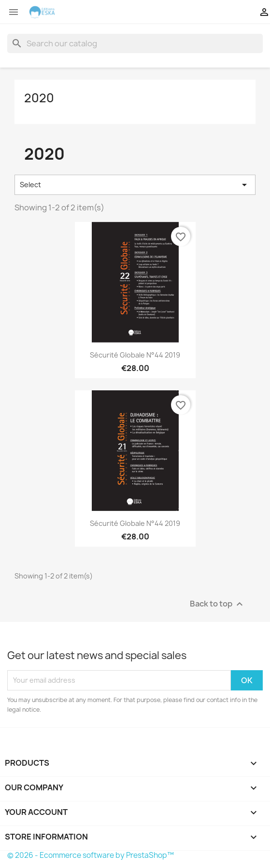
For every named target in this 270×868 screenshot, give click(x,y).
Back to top (218, 604)
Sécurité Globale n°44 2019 (135, 355)
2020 (39, 98)
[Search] (135, 43)
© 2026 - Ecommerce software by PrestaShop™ (91, 855)
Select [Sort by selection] (135, 185)
